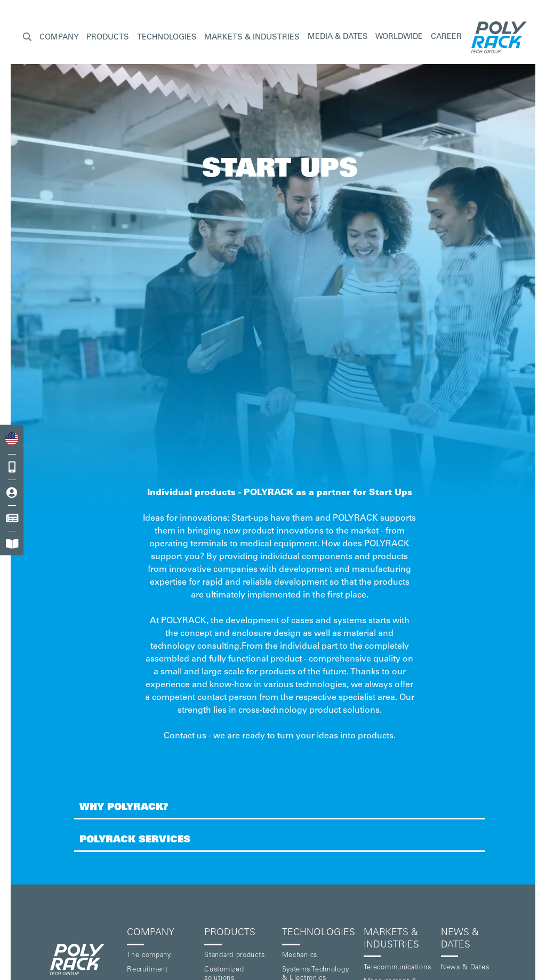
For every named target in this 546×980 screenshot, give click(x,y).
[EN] (12, 439)
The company (149, 956)
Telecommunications (398, 968)
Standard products (234, 956)
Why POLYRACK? (124, 808)
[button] (27, 38)
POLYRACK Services (135, 840)
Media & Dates (338, 37)
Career (446, 37)
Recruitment (147, 970)
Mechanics (300, 956)
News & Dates (465, 968)
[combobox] (12, 439)
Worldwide (399, 37)
